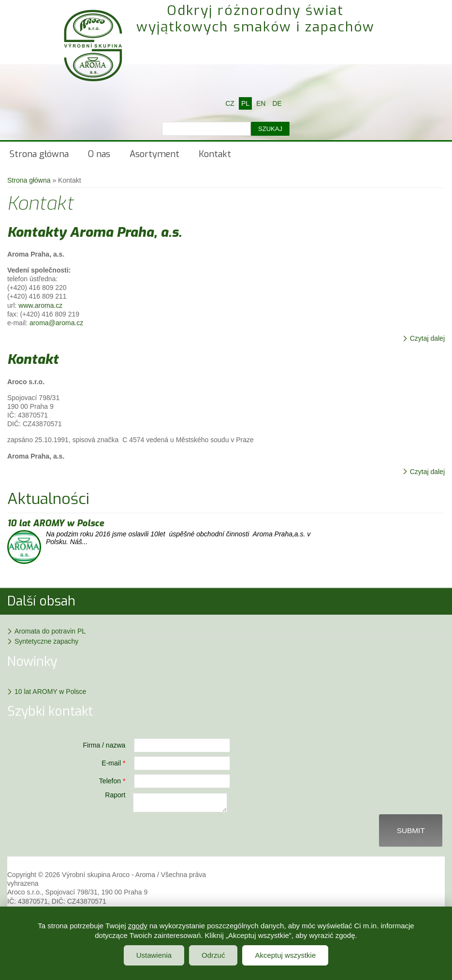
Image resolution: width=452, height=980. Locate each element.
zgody (138, 926)
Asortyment (154, 154)
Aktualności (48, 499)
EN (261, 103)
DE (277, 103)
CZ (230, 103)
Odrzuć (213, 955)
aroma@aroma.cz (56, 323)
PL (245, 103)
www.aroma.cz (40, 305)
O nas (99, 154)
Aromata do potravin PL (50, 631)
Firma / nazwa (104, 745)
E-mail (113, 763)
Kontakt (215, 154)
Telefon (112, 781)
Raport (115, 795)
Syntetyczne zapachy (46, 641)
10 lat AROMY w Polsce (56, 523)
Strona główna (39, 154)
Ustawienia (154, 955)
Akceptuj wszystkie (285, 955)
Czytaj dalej (427, 338)
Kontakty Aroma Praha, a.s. (95, 232)
